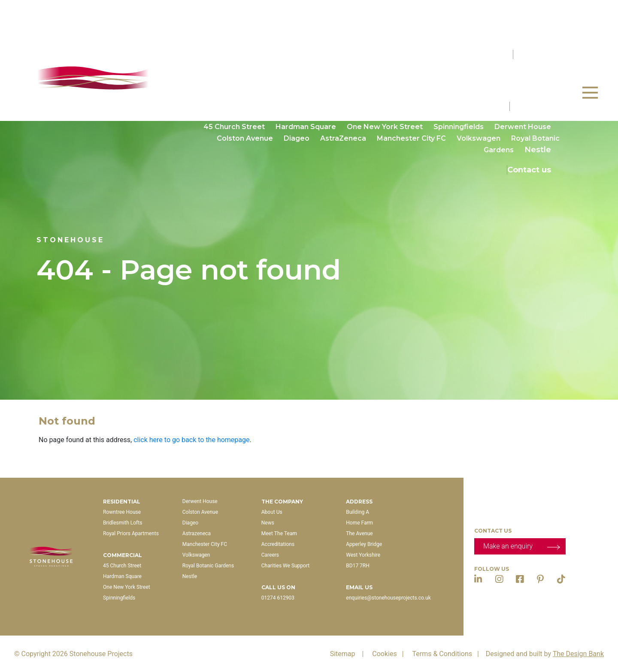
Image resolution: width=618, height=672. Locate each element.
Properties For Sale (521, 14)
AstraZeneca (343, 138)
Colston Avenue (245, 138)
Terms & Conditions (447, 654)
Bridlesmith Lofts (311, 75)
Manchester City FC (411, 138)
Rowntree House (236, 75)
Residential (536, 54)
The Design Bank (578, 654)
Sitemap (349, 654)
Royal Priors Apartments (402, 75)
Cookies (389, 654)
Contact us (529, 170)
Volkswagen (479, 138)
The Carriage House (513, 86)
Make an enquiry (521, 546)
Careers (270, 555)
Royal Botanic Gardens (208, 566)
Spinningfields (459, 127)
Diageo (297, 138)
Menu (591, 89)
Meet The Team (279, 533)
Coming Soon (525, 34)
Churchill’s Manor (494, 75)
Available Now (460, 34)
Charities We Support (285, 566)
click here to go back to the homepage (191, 440)
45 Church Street (234, 127)
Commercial (535, 106)
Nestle (538, 150)
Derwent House (523, 127)
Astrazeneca (197, 533)
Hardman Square (306, 127)
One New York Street (385, 127)
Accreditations (278, 544)
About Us (272, 512)
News (268, 523)
